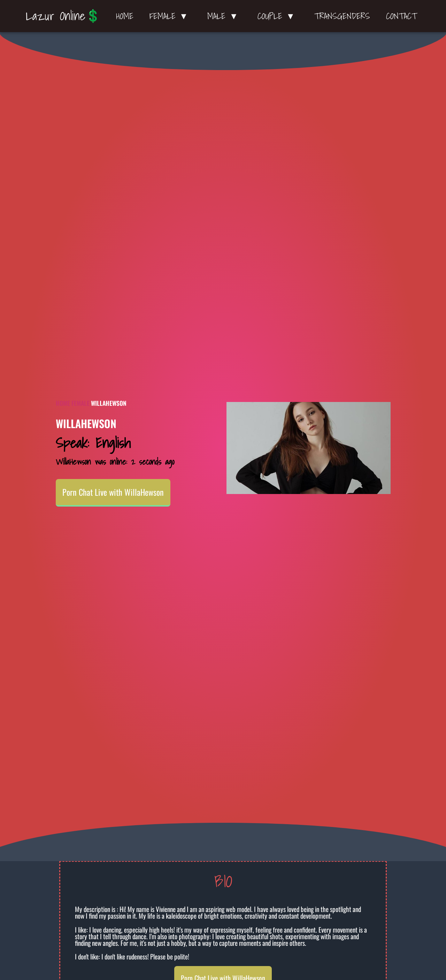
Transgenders (342, 16)
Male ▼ (224, 16)
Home (125, 16)
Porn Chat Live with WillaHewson (113, 492)
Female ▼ (171, 16)
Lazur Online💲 (63, 16)
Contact (401, 16)
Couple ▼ (278, 16)
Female (80, 403)
